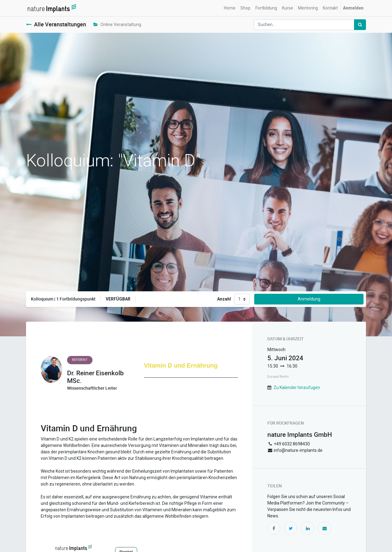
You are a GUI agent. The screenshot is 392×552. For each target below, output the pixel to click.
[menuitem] (230, 8)
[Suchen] (360, 25)
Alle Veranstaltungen (56, 24)
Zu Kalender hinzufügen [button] (297, 388)
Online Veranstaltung (117, 25)
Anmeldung (309, 299)
